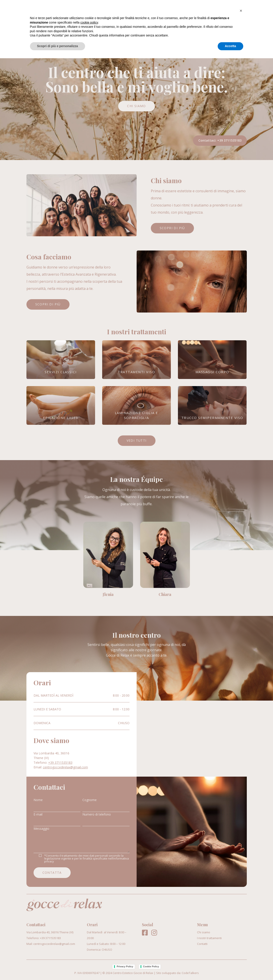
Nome (38, 800)
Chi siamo (159, 11)
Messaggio (41, 829)
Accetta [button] (230, 968)
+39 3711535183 (229, 140)
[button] (241, 932)
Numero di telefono (97, 814)
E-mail (38, 814)
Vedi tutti (137, 440)
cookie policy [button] (89, 944)
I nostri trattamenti (198, 11)
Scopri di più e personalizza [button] (58, 968)
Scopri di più (172, 228)
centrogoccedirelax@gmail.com (65, 767)
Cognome (90, 800)
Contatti (237, 11)
